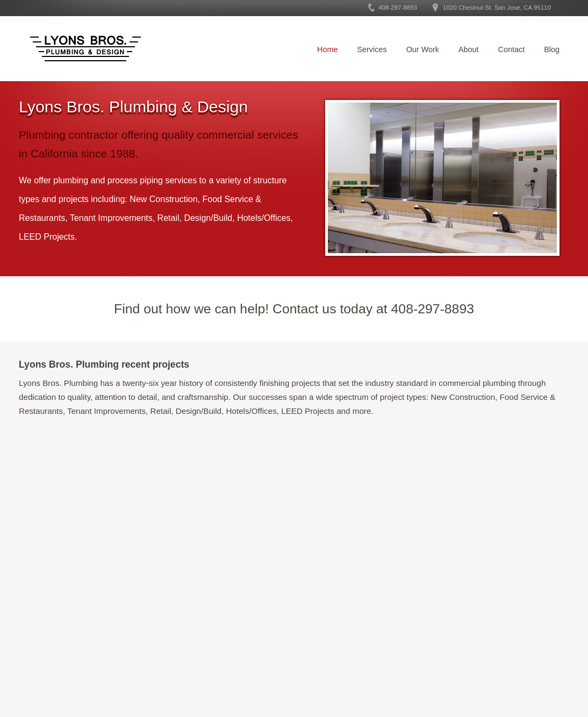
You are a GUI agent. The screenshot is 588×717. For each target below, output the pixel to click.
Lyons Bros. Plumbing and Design (85, 49)
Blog (552, 49)
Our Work (423, 49)
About (469, 49)
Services (372, 49)
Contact (512, 49)
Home (327, 49)
